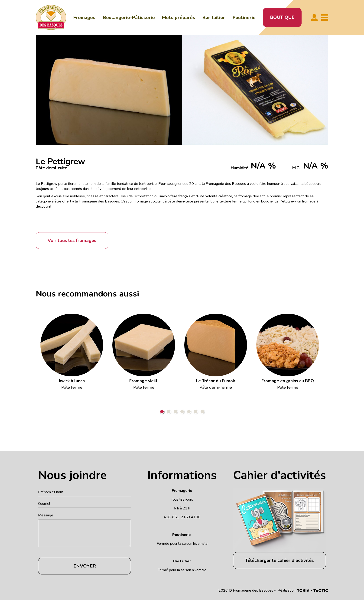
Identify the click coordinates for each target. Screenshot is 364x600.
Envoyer (85, 566)
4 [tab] (182, 412)
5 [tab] (189, 412)
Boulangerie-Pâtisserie (129, 18)
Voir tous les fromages (72, 240)
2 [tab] (169, 412)
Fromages (84, 18)
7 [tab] (202, 412)
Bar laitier (214, 18)
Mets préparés (179, 18)
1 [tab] (162, 412)
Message (46, 515)
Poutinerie (244, 18)
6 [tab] (196, 412)
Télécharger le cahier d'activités (279, 560)
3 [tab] (175, 412)
